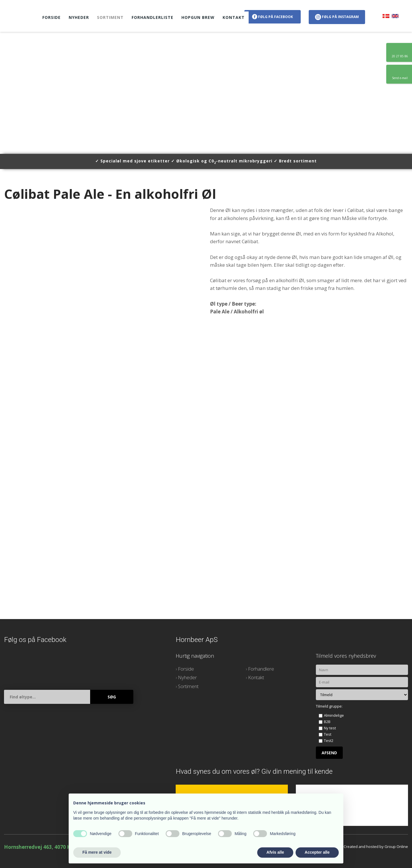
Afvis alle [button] (275, 852)
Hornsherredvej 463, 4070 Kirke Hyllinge (53, 847)
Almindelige (334, 715)
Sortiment (110, 17)
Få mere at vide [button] (97, 852)
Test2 (329, 741)
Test (328, 734)
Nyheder (79, 17)
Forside (51, 17)
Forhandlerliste (152, 17)
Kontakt (234, 17)
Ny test (330, 728)
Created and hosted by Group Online (376, 847)
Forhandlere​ (261, 669)
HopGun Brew (198, 17)
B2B (327, 722)
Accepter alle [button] (317, 852)
